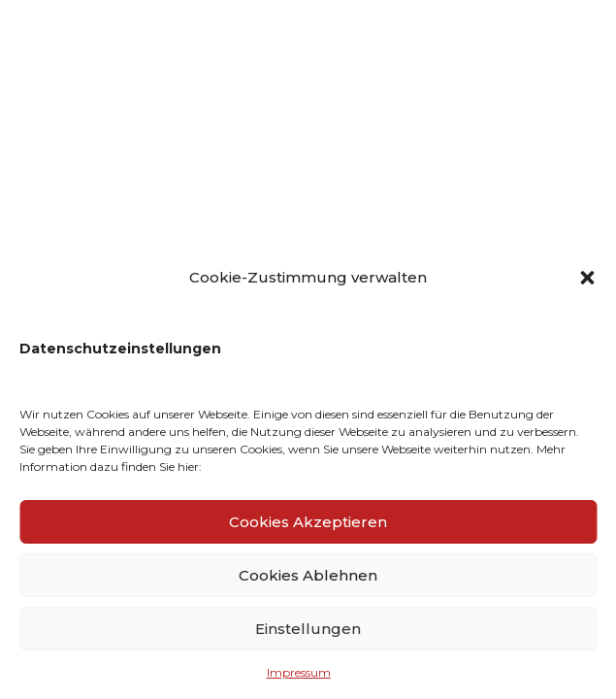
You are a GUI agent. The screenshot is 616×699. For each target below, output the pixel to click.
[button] (587, 278)
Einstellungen (308, 629)
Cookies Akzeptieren (308, 522)
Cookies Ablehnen (308, 575)
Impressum (299, 672)
